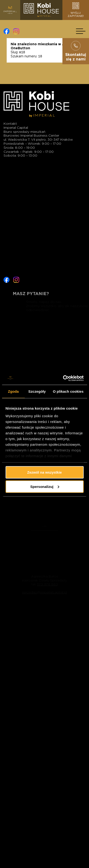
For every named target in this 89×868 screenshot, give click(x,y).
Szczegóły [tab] (37, 391)
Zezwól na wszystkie (45, 472)
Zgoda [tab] (13, 391)
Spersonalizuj (45, 486)
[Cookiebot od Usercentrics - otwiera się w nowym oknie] (63, 378)
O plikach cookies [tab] (68, 391)
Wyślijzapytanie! (76, 10)
